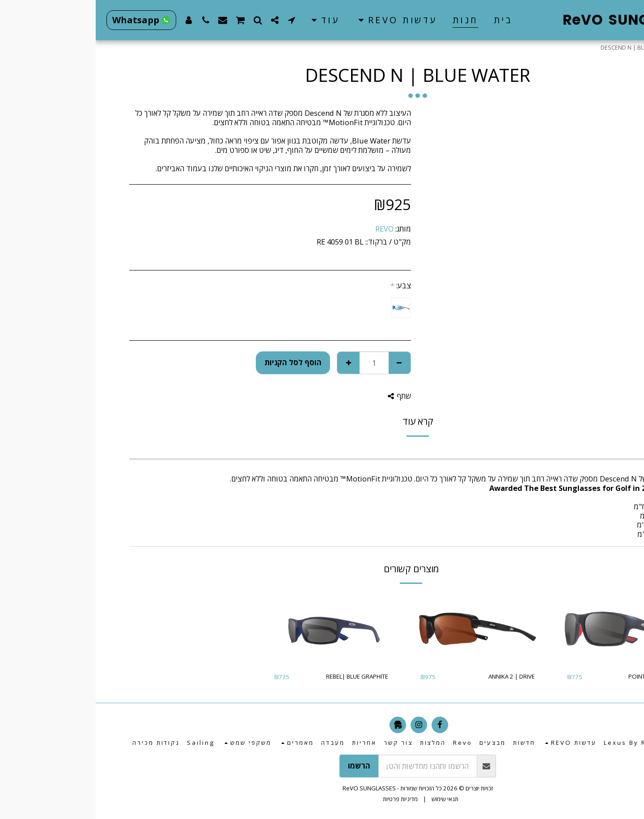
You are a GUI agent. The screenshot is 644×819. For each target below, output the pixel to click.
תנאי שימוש (349, 799)
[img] (529, 629)
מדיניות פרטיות (305, 799)
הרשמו (263, 766)
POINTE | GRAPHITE (559, 676)
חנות (589, 47)
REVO (289, 229)
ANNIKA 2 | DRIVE (416, 676)
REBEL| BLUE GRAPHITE (261, 676)
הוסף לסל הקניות (197, 362)
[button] (300, 20)
